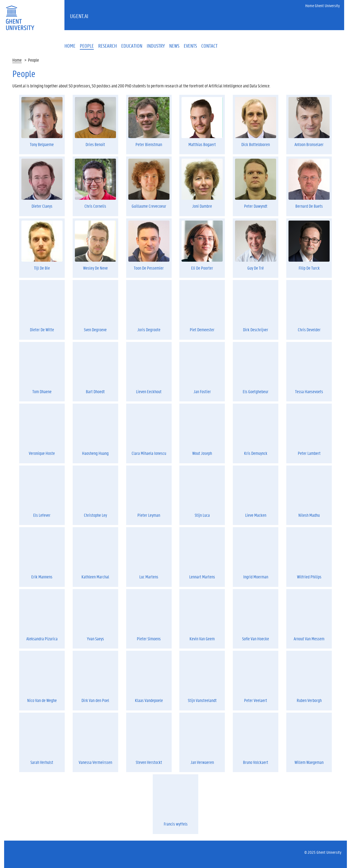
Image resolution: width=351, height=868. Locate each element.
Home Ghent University (322, 5)
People (33, 60)
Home (17, 60)
